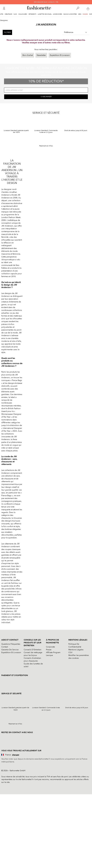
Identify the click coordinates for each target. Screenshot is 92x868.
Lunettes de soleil (45, 14)
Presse (49, 650)
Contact (5, 647)
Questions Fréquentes (11, 644)
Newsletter (41, 55)
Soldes (85, 14)
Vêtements (32, 14)
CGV (70, 652)
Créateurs (8, 14)
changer (16, 755)
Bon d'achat (28, 55)
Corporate (50, 647)
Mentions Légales (76, 650)
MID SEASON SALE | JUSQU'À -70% (46, 2)
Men (80, 14)
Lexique (49, 655)
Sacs (15, 14)
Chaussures (23, 14)
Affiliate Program (53, 652)
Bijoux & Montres (70, 14)
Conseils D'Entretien (33, 650)
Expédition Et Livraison (60, 55)
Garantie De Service (10, 650)
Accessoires (58, 14)
